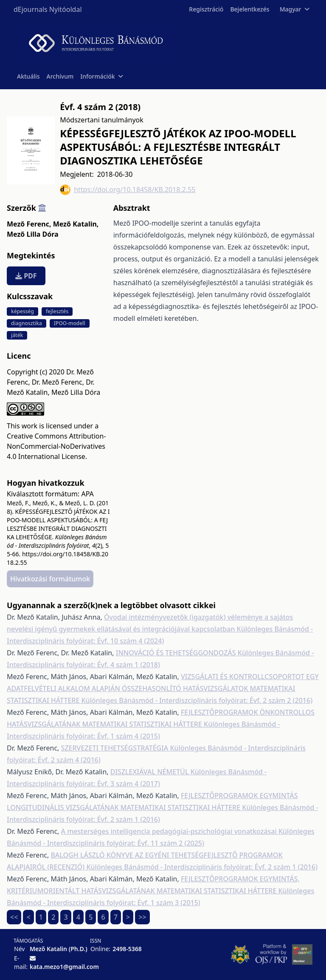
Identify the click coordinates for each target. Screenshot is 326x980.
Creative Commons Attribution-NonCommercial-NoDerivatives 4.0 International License (56, 446)
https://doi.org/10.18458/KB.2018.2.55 (128, 190)
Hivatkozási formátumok (50, 579)
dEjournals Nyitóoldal (48, 9)
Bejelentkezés (250, 9)
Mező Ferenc (29, 224)
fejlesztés (57, 311)
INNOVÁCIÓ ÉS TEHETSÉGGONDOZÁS (177, 653)
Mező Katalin (76, 224)
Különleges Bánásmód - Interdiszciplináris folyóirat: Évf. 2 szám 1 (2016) (202, 867)
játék (17, 335)
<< (14, 917)
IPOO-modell (70, 323)
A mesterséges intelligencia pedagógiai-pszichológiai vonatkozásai (170, 831)
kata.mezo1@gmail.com (64, 967)
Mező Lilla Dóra (33, 234)
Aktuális (28, 76)
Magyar (294, 9)
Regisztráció (206, 9)
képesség (22, 311)
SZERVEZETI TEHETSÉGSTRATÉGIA (116, 748)
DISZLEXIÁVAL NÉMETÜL (150, 772)
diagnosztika (27, 323)
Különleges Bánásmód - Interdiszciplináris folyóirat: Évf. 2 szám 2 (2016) (197, 700)
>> (142, 917)
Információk (101, 76)
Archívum (60, 76)
